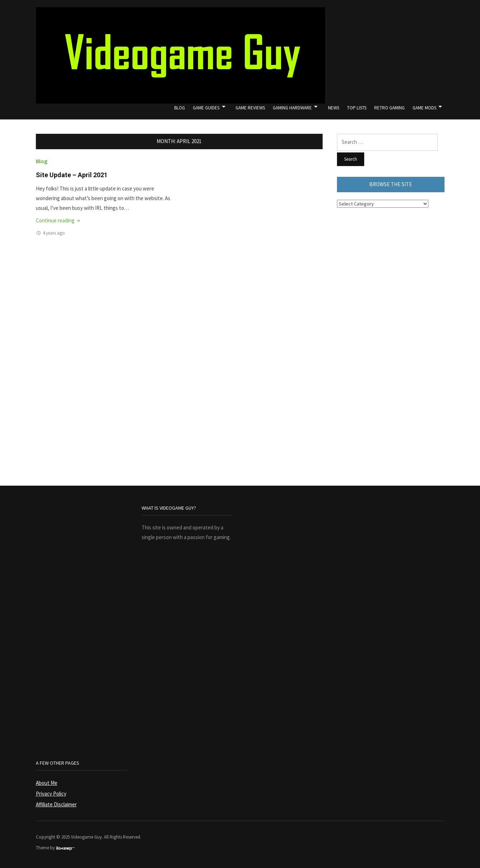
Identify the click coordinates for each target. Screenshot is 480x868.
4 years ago (54, 233)
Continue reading (59, 220)
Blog (180, 108)
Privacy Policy (51, 794)
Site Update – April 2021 (72, 175)
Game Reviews (250, 108)
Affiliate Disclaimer (56, 804)
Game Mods (424, 108)
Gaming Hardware (292, 108)
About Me (47, 783)
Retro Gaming (389, 108)
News (334, 108)
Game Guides (206, 108)
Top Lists (357, 108)
